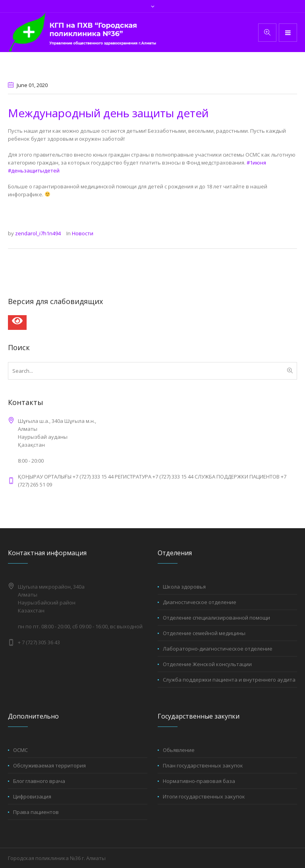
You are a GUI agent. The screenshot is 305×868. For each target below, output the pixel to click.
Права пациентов (36, 812)
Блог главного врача (39, 781)
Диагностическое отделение (200, 602)
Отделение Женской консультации (207, 664)
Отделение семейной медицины (204, 633)
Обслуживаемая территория (49, 765)
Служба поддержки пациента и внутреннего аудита (229, 680)
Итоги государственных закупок (204, 796)
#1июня (256, 163)
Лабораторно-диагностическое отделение (218, 649)
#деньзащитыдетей (34, 170)
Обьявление (179, 750)
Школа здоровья (184, 587)
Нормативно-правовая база (199, 781)
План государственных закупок (203, 765)
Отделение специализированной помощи (216, 618)
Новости (83, 233)
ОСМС (20, 750)
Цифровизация (32, 796)
